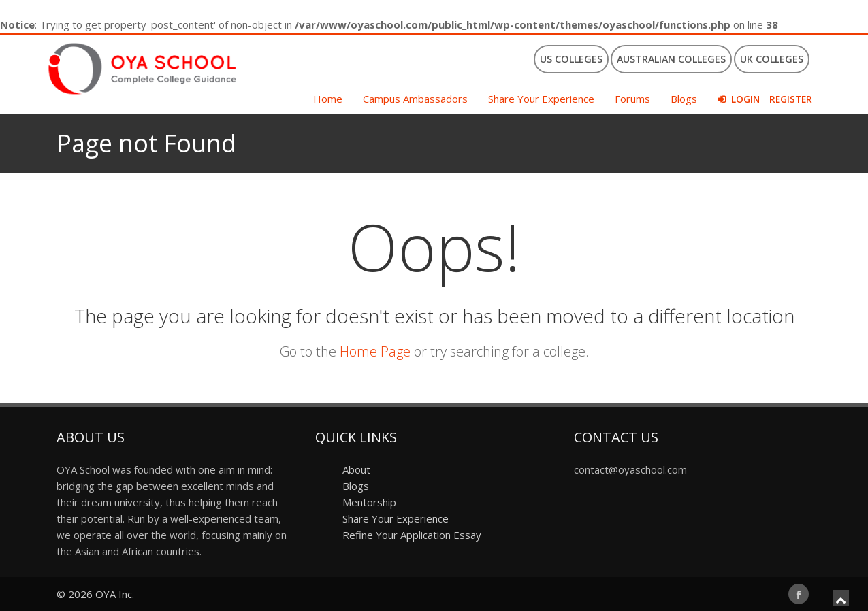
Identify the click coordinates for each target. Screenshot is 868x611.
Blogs (684, 99)
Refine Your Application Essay (412, 535)
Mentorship (369, 502)
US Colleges (571, 59)
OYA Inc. (115, 594)
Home (328, 99)
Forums (632, 99)
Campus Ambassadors (415, 99)
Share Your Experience (541, 99)
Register (791, 99)
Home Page (375, 351)
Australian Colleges (671, 59)
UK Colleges (772, 59)
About (356, 469)
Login (745, 99)
